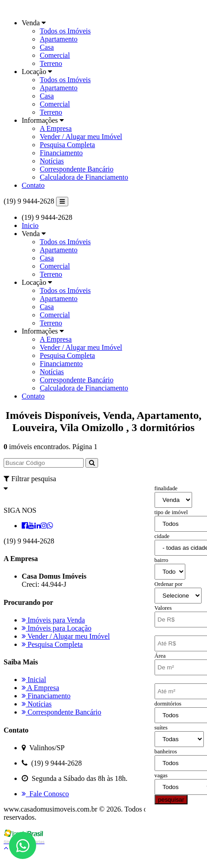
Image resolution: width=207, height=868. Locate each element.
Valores (163, 608)
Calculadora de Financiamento (84, 177)
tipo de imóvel (171, 512)
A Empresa (56, 128)
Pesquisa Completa (67, 145)
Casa (47, 47)
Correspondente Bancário (77, 169)
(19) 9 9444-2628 (29, 201)
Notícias (52, 161)
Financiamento (61, 153)
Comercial (55, 55)
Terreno (51, 63)
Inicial (34, 680)
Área (160, 656)
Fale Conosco (45, 794)
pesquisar (171, 800)
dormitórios (168, 704)
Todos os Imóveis (65, 31)
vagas (161, 775)
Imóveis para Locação (56, 628)
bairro (162, 560)
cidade (162, 536)
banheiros (166, 752)
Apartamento (59, 39)
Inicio (30, 225)
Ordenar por (169, 584)
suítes (161, 728)
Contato (33, 185)
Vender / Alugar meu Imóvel (81, 137)
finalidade (166, 488)
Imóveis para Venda (53, 620)
